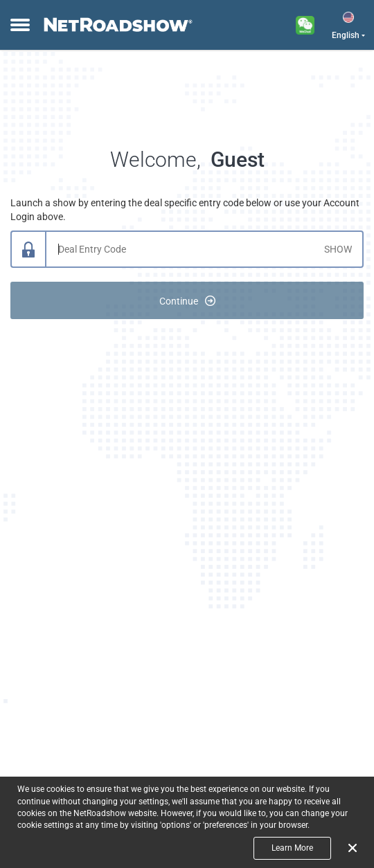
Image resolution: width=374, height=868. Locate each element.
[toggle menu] (18, 25)
